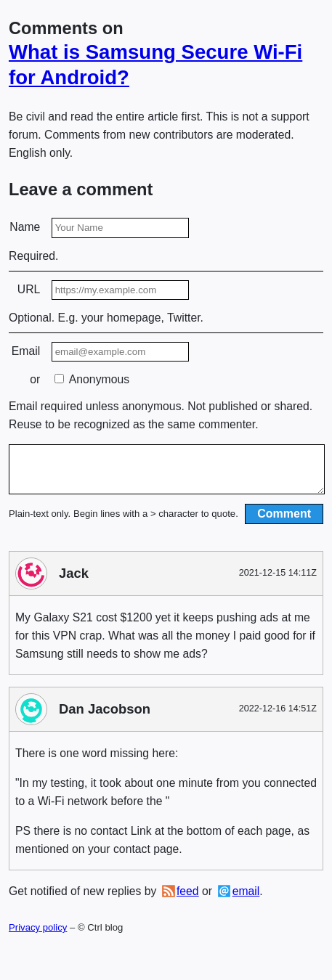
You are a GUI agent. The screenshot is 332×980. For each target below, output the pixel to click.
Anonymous (92, 379)
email (246, 900)
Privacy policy (38, 936)
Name (25, 227)
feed (188, 900)
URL (29, 289)
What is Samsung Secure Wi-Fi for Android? (155, 65)
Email (26, 351)
